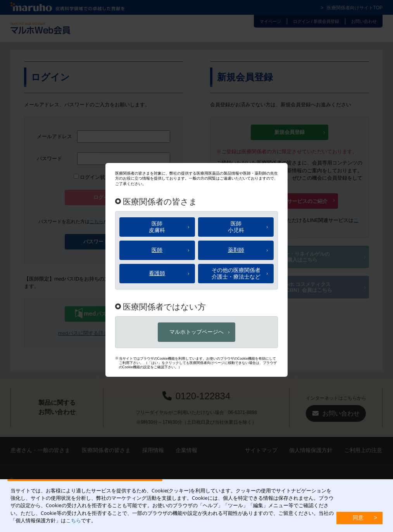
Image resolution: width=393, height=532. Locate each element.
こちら (73, 520)
